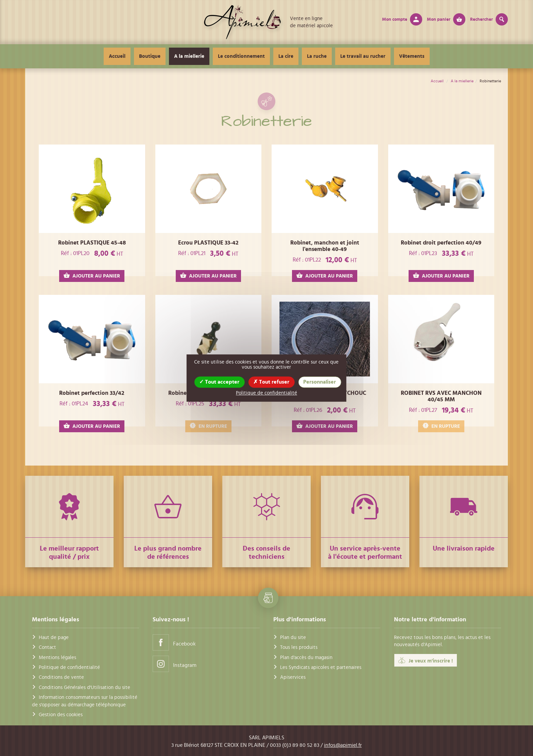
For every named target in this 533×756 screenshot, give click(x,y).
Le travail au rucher (363, 56)
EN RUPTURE (208, 426)
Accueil (117, 56)
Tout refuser (271, 382)
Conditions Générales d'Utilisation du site (84, 687)
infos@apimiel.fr (343, 745)
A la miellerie (189, 56)
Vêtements (412, 56)
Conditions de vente (61, 677)
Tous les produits (299, 647)
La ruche (317, 56)
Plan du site (293, 637)
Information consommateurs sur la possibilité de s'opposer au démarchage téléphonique (85, 701)
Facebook (174, 642)
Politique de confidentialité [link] (266, 393)
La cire (286, 56)
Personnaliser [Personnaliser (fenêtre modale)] (320, 382)
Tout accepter (219, 382)
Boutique (150, 56)
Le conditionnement (241, 56)
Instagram (175, 664)
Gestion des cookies (61, 715)
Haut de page (54, 637)
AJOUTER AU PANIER (92, 276)
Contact (47, 647)
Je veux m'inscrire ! (426, 660)
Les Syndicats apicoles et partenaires (321, 667)
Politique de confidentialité (69, 667)
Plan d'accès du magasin (306, 658)
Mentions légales (57, 658)
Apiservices (293, 677)
